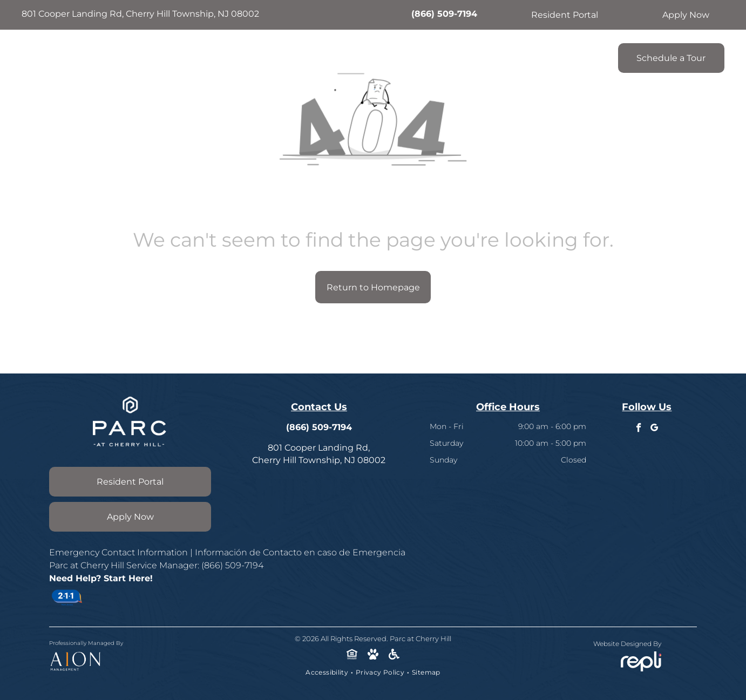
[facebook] (639, 429)
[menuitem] (233, 55)
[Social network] (352, 655)
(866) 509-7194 (444, 14)
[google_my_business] (655, 429)
